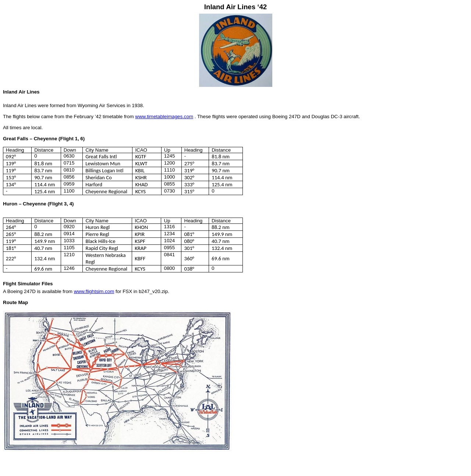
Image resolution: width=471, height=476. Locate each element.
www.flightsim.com (94, 291)
